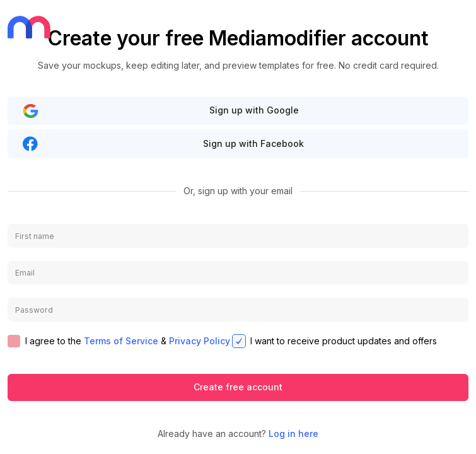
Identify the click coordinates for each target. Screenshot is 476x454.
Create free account (238, 387)
